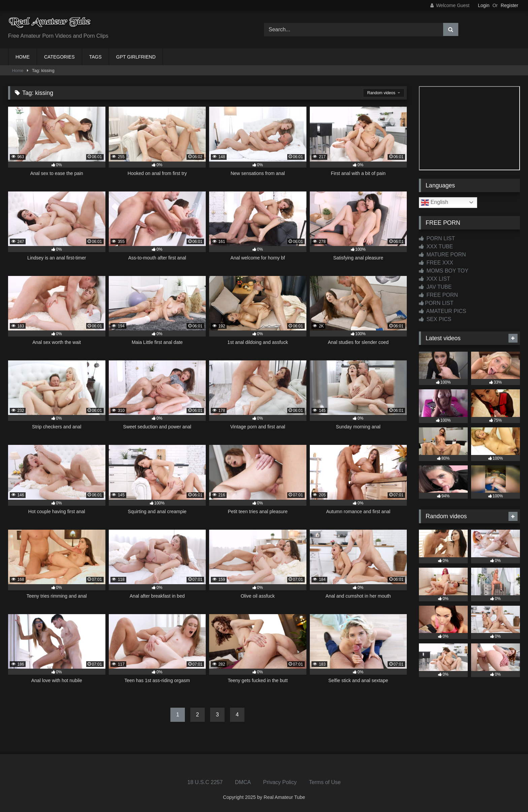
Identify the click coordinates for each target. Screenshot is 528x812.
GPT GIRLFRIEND (136, 57)
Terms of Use (325, 782)
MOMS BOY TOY (444, 271)
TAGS (95, 57)
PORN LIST (437, 238)
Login (484, 5)
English (435, 203)
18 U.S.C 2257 (205, 782)
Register (509, 5)
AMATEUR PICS (442, 311)
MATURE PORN (442, 255)
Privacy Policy (280, 782)
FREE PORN (438, 295)
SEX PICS (435, 319)
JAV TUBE (435, 287)
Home (18, 70)
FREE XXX (436, 263)
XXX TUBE (436, 246)
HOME (23, 57)
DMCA (243, 782)
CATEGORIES (59, 57)
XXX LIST (435, 279)
